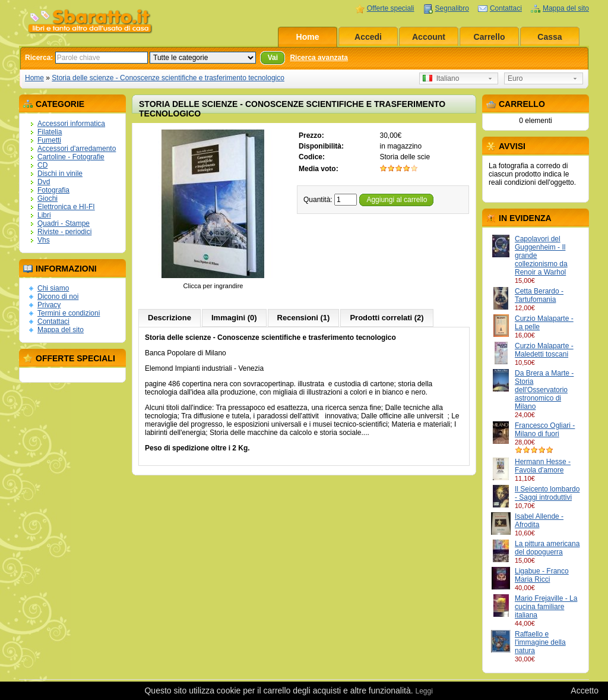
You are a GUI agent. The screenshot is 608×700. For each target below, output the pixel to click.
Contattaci (506, 8)
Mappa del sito (566, 8)
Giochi (47, 198)
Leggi (424, 691)
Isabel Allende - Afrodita (539, 521)
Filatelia (50, 132)
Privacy (49, 305)
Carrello (490, 37)
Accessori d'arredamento (77, 149)
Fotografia (53, 190)
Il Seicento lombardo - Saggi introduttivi (547, 493)
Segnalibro (452, 8)
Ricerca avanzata (319, 58)
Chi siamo (53, 288)
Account (429, 37)
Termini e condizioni (69, 313)
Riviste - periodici (64, 232)
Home (308, 37)
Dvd (44, 182)
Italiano (441, 78)
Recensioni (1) (304, 318)
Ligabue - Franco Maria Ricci (542, 575)
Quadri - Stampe (64, 223)
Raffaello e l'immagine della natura (540, 642)
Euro (515, 78)
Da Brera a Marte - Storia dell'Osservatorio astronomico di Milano (544, 390)
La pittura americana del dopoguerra (547, 548)
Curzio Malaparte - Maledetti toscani (544, 350)
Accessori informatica (71, 124)
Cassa (550, 37)
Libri (44, 215)
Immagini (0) (234, 318)
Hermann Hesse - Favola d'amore (543, 466)
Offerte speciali (391, 8)
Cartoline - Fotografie (71, 157)
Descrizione (170, 318)
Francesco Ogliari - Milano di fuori (545, 430)
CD (42, 165)
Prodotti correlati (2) (387, 318)
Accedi (368, 37)
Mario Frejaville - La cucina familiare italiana (546, 607)
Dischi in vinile (60, 174)
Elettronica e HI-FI (66, 207)
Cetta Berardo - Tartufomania (539, 295)
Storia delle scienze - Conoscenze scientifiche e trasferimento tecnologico (168, 78)
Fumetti (49, 140)
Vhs (44, 240)
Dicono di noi (58, 297)
